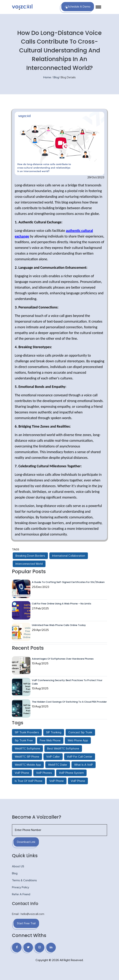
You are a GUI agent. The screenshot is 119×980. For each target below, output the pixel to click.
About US (18, 866)
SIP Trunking (54, 732)
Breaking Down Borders (30, 556)
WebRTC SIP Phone (27, 757)
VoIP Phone (22, 773)
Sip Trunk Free (24, 740)
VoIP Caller (53, 757)
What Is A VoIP (84, 765)
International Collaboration (69, 556)
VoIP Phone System (71, 773)
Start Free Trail (26, 923)
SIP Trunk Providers (27, 732)
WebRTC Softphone (27, 749)
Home (47, 77)
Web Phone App (78, 740)
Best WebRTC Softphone (63, 749)
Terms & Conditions (24, 880)
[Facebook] (17, 947)
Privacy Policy (21, 887)
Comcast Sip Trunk (80, 732)
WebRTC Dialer (58, 765)
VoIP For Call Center (80, 757)
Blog (56, 77)
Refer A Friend (21, 894)
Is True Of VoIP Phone (29, 781)
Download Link (26, 842)
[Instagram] (40, 947)
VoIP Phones (44, 773)
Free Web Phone (50, 740)
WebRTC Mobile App (28, 765)
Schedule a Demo (78, 7)
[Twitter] (28, 947)
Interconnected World (29, 564)
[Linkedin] (51, 947)
